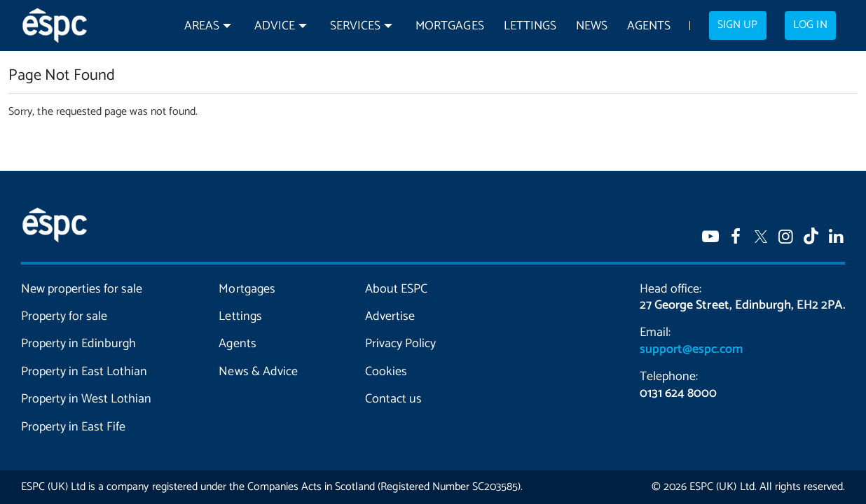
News (592, 26)
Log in (810, 25)
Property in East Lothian (84, 372)
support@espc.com (691, 349)
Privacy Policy (400, 344)
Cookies (386, 372)
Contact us (393, 399)
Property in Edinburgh (78, 344)
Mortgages (449, 26)
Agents (649, 26)
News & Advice (258, 372)
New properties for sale (82, 289)
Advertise (390, 316)
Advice (275, 26)
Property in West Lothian (86, 399)
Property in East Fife (73, 427)
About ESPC (396, 289)
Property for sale (64, 316)
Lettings (530, 26)
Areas (202, 26)
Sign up (737, 25)
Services (355, 26)
